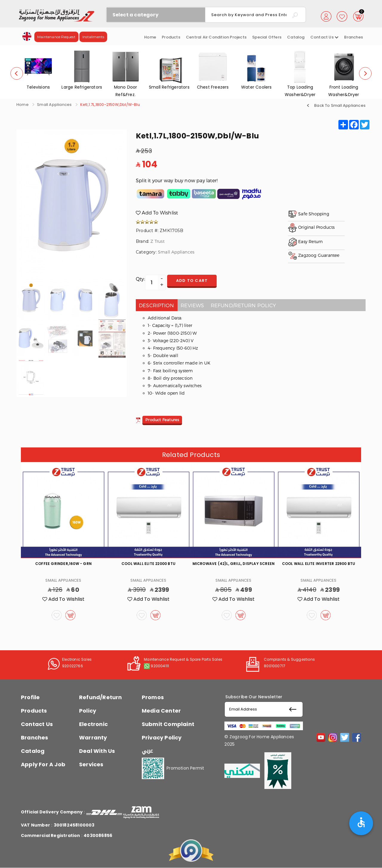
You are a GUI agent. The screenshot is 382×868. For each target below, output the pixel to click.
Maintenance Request (56, 37)
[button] (27, 36)
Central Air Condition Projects (216, 37)
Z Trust (157, 241)
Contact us (324, 37)
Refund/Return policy (244, 305)
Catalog (296, 37)
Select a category (135, 15)
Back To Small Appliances (340, 105)
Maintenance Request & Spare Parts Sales (183, 659)
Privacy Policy (162, 738)
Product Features (162, 420)
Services (91, 764)
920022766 (73, 666)
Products (171, 37)
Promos (153, 697)
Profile (30, 697)
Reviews (192, 305)
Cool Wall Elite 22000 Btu (148, 564)
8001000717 (275, 666)
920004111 (160, 666)
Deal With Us (97, 751)
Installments (93, 37)
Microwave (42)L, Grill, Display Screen (234, 564)
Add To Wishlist (157, 213)
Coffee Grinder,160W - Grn (63, 564)
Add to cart (192, 281)
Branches (353, 37)
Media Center (161, 711)
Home (150, 37)
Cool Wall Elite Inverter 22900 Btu (319, 564)
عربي (147, 751)
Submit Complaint (168, 724)
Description (156, 305)
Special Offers (267, 37)
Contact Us (37, 724)
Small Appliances (54, 105)
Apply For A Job (43, 764)
